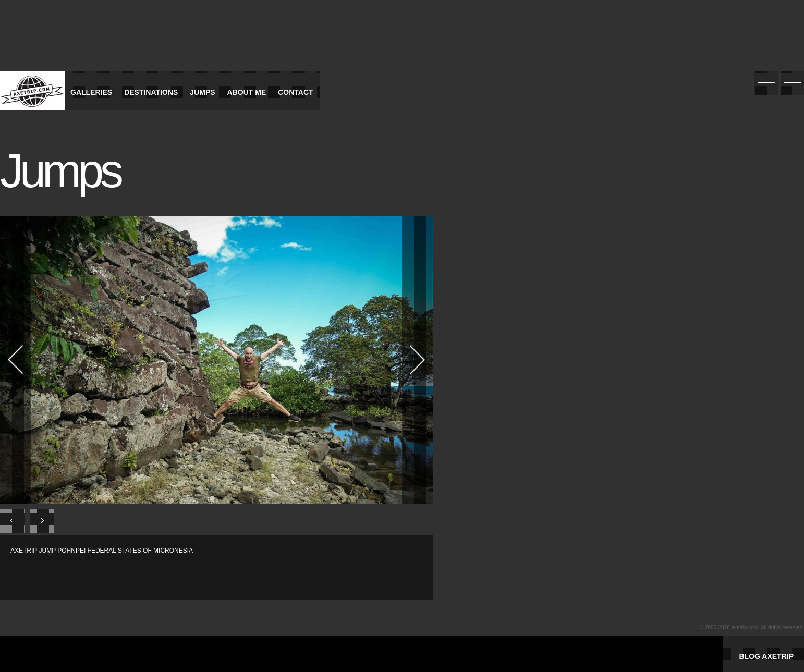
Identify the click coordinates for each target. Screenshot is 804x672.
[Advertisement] (132, 571)
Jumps (202, 92)
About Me (247, 92)
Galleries (91, 92)
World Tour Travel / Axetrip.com (32, 91)
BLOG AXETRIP (766, 656)
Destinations (151, 92)
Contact (295, 92)
